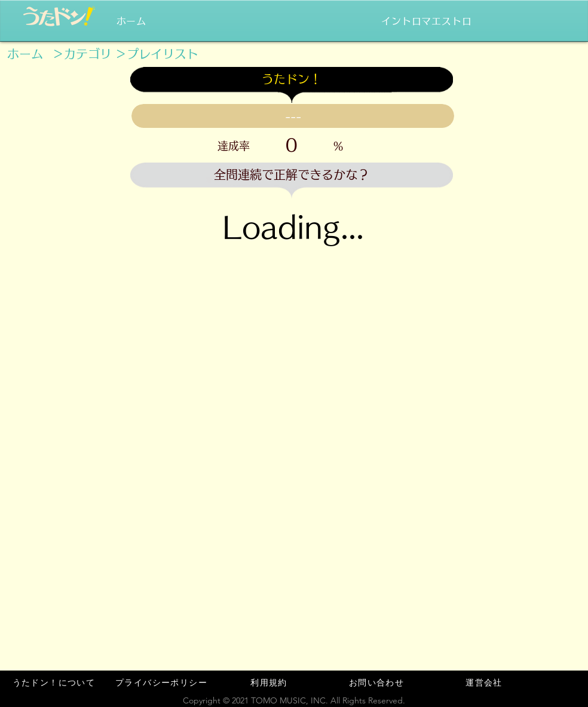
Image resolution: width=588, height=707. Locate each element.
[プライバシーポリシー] (163, 682)
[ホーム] (25, 54)
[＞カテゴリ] (82, 54)
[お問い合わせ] (378, 682)
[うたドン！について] (55, 682)
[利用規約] (270, 682)
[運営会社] (485, 682)
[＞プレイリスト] (157, 54)
